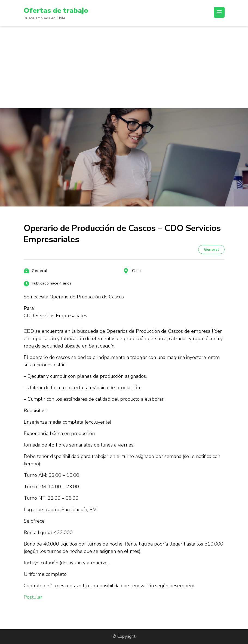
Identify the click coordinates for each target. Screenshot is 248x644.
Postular (33, 597)
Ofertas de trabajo (58, 10)
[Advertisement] (124, 67)
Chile (136, 271)
